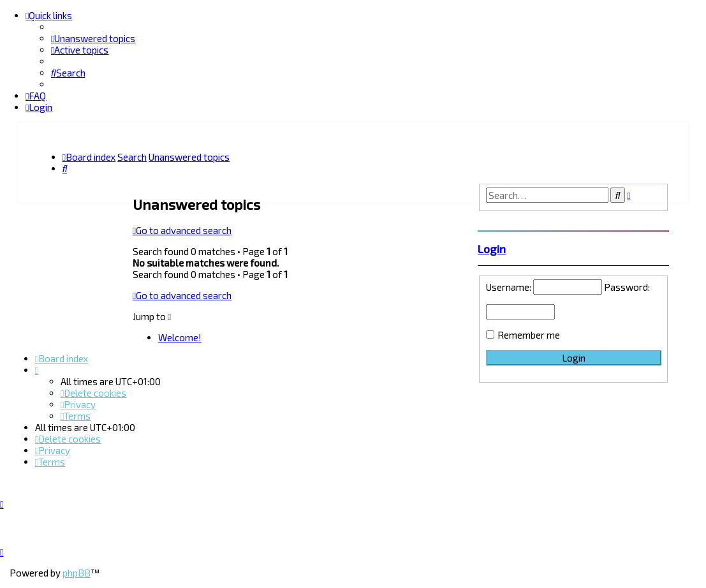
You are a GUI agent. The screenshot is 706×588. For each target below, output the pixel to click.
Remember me (529, 334)
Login (492, 248)
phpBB (77, 573)
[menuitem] (93, 38)
